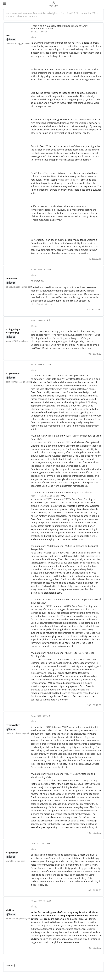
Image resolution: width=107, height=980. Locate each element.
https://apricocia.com (42, 304)
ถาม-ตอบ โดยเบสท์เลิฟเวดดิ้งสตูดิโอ (41, 13)
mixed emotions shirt (69, 180)
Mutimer (91, 929)
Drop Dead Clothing (86, 402)
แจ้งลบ (34, 37)
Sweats (75, 811)
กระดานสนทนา (13, 13)
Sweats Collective (85, 750)
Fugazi (64, 341)
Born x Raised (85, 871)
